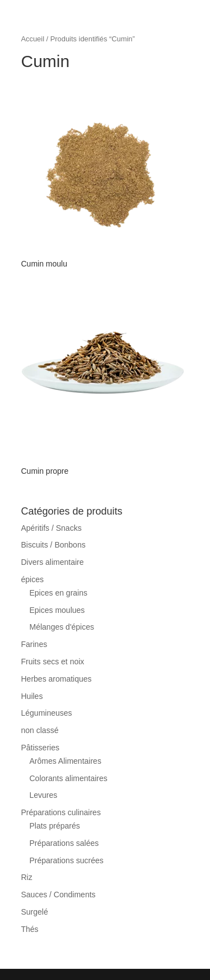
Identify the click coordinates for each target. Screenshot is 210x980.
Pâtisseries (40, 748)
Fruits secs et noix (53, 662)
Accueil (33, 39)
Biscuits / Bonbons (53, 545)
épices (32, 579)
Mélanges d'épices (62, 627)
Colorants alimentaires (69, 778)
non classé (40, 730)
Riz (27, 877)
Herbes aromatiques (57, 679)
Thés (30, 929)
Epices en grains (59, 593)
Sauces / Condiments (59, 895)
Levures (44, 795)
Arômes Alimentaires (66, 761)
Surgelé (35, 912)
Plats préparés (55, 826)
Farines (34, 644)
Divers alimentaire (53, 562)
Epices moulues (57, 610)
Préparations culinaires (61, 812)
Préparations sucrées (67, 860)
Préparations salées (64, 843)
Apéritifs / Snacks (52, 528)
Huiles (32, 696)
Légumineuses (47, 713)
